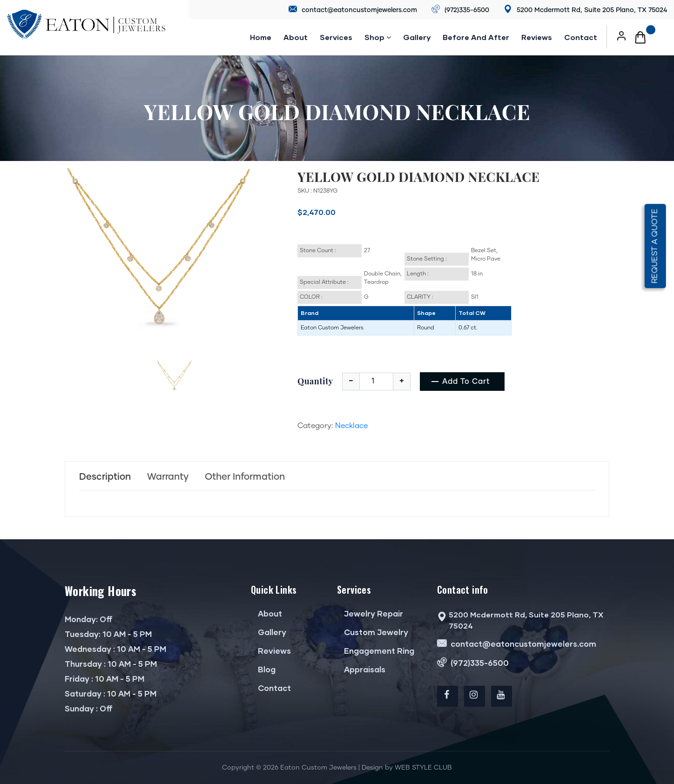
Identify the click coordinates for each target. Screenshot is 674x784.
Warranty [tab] (168, 477)
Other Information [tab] (245, 477)
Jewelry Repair (370, 613)
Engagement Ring (376, 651)
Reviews (271, 651)
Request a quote (655, 246)
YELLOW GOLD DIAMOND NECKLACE (418, 177)
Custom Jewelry (373, 632)
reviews (537, 37)
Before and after (476, 37)
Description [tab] (105, 477)
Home (261, 37)
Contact (581, 37)
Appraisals (361, 669)
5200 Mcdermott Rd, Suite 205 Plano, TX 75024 (585, 10)
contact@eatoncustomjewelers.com (353, 10)
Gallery (417, 37)
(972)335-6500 (460, 10)
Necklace (351, 426)
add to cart (466, 382)
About (296, 37)
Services (336, 37)
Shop (378, 37)
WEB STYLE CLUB (423, 768)
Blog (263, 669)
